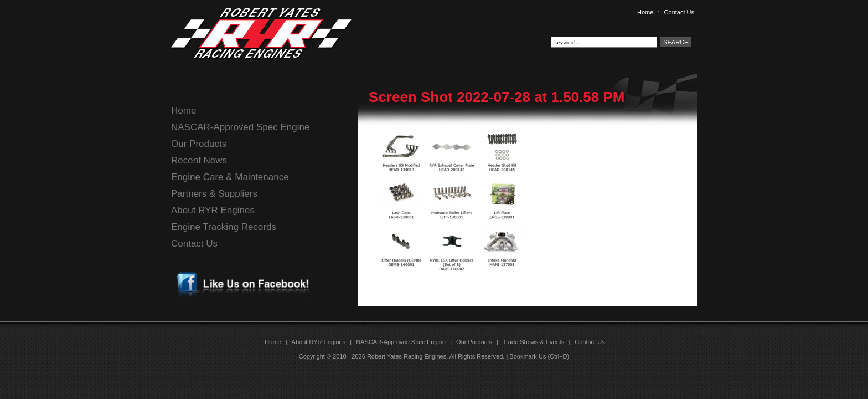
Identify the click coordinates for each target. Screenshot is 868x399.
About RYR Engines (213, 210)
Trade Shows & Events (533, 342)
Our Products (199, 144)
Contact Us (679, 12)
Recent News (199, 160)
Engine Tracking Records (224, 227)
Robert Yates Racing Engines (407, 356)
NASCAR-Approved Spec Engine (240, 127)
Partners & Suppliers (214, 194)
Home (645, 12)
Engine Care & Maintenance (230, 177)
